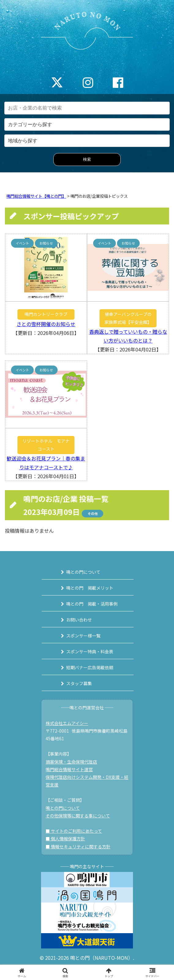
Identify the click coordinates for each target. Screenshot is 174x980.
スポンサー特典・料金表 (90, 651)
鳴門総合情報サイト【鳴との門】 (36, 196)
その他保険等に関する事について (78, 816)
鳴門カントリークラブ (46, 314)
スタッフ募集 (79, 683)
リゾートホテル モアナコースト (46, 445)
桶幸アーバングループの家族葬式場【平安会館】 (128, 318)
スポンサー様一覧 (83, 636)
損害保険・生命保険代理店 (71, 762)
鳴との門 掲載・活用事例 (92, 604)
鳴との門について (83, 572)
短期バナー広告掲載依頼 (90, 667)
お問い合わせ (79, 620)
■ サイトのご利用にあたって (74, 831)
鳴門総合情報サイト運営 (69, 769)
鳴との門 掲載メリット (90, 588)
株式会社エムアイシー (67, 723)
